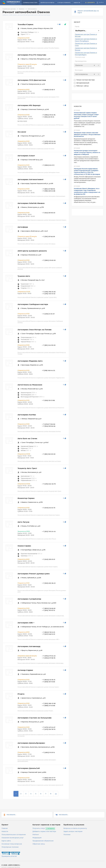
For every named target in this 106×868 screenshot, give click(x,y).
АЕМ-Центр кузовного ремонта (32, 251)
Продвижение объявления (43, 841)
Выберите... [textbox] (81, 31)
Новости (77, 3)
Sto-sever (22, 132)
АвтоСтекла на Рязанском (30, 385)
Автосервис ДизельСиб (29, 768)
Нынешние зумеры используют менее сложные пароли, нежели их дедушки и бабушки (87, 153)
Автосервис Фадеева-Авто (30, 361)
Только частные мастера (86, 80)
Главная (5, 828)
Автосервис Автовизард (29, 646)
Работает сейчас (83, 86)
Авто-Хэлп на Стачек (27, 439)
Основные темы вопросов (12, 844)
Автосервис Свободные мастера (33, 304)
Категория (79, 70)
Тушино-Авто (24, 276)
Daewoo (23, 9)
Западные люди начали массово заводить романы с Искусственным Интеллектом (87, 135)
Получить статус (39, 828)
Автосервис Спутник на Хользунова (35, 718)
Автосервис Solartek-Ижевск (31, 203)
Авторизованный (83, 83)
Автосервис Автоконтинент (31, 180)
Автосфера (23, 227)
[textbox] (87, 65)
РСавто (21, 694)
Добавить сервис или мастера (44, 832)
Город (77, 27)
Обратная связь (39, 844)
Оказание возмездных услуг (13, 838)
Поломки (67, 835)
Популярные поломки (10, 847)
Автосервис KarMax (27, 415)
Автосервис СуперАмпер (29, 599)
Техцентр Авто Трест (27, 468)
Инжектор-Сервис (26, 498)
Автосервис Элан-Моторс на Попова (35, 330)
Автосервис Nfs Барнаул (29, 105)
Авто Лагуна (23, 522)
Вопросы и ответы (47, 3)
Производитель (81, 61)
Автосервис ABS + (26, 623)
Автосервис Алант (26, 156)
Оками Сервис (24, 546)
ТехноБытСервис (26, 25)
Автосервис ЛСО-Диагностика (32, 80)
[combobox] (87, 31)
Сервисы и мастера (30, 3)
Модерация (37, 838)
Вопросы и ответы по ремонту (75, 828)
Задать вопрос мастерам (73, 832)
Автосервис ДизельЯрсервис (31, 743)
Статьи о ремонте (64, 3)
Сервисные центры (11, 9)
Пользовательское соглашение (14, 835)
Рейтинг (36, 835)
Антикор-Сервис (25, 670)
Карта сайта (6, 841)
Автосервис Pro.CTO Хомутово (32, 55)
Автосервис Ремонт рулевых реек (34, 574)
